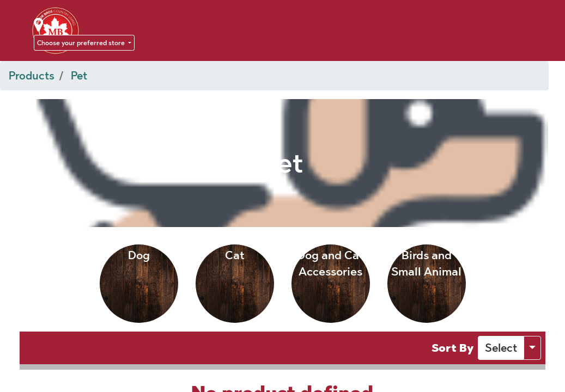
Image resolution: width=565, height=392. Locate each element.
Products (32, 76)
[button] (501, 348)
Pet (79, 76)
